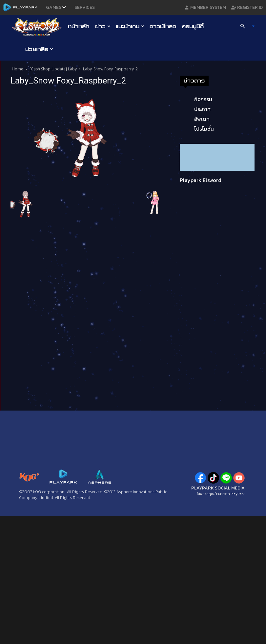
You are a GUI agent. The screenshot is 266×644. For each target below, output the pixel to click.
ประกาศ (202, 109)
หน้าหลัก (79, 26)
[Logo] (39, 27)
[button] (244, 26)
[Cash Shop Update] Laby (53, 69)
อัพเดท (202, 119)
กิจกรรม (203, 99)
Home (18, 69)
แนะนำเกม (130, 26)
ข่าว (103, 26)
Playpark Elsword (201, 180)
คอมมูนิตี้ (193, 26)
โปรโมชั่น (204, 129)
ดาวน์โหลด (163, 26)
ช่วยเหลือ (39, 49)
